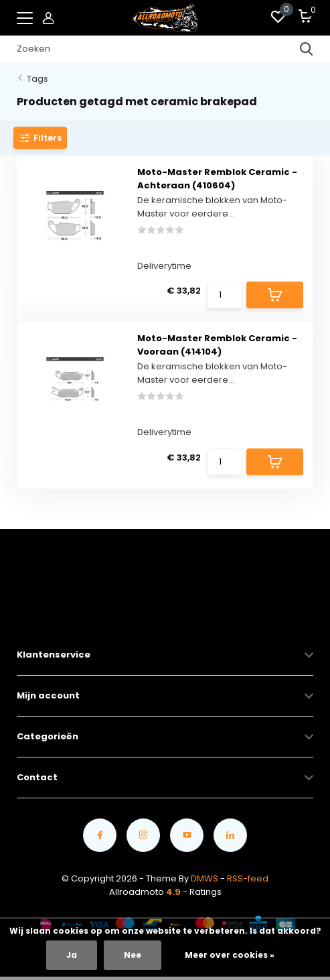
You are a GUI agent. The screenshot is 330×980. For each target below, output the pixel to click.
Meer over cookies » (230, 955)
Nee (133, 955)
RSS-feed (248, 878)
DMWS (204, 878)
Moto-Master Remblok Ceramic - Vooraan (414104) (217, 345)
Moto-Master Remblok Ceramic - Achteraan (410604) (217, 179)
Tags (37, 79)
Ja (72, 955)
